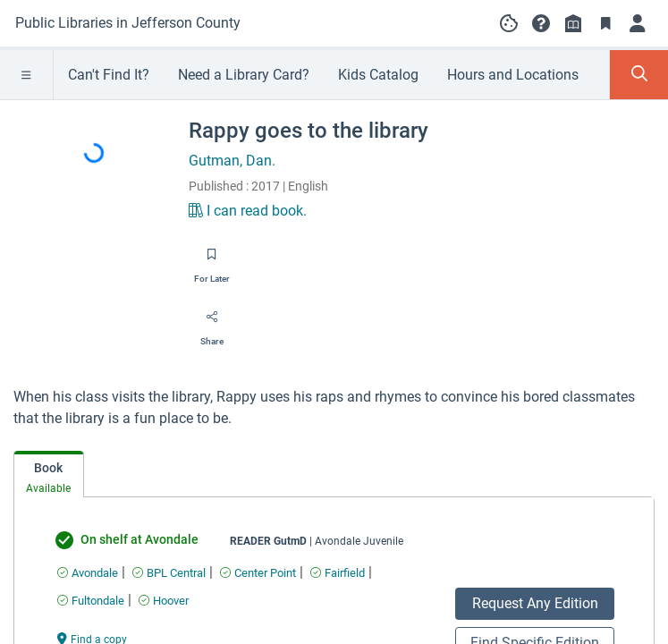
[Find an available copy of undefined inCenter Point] (258, 573)
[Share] (212, 323)
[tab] (49, 475)
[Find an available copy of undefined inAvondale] (88, 573)
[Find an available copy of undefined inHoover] (164, 601)
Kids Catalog (378, 75)
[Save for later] (212, 260)
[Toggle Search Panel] (639, 75)
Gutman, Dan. (232, 161)
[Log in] (638, 23)
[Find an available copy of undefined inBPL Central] (169, 573)
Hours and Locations (513, 75)
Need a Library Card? (244, 75)
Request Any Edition (535, 603)
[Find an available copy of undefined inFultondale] (91, 601)
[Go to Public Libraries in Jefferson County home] (128, 23)
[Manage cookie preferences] (509, 23)
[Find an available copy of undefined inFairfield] (338, 573)
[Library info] (573, 23)
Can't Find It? (109, 75)
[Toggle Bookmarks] (605, 23)
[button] (541, 23)
